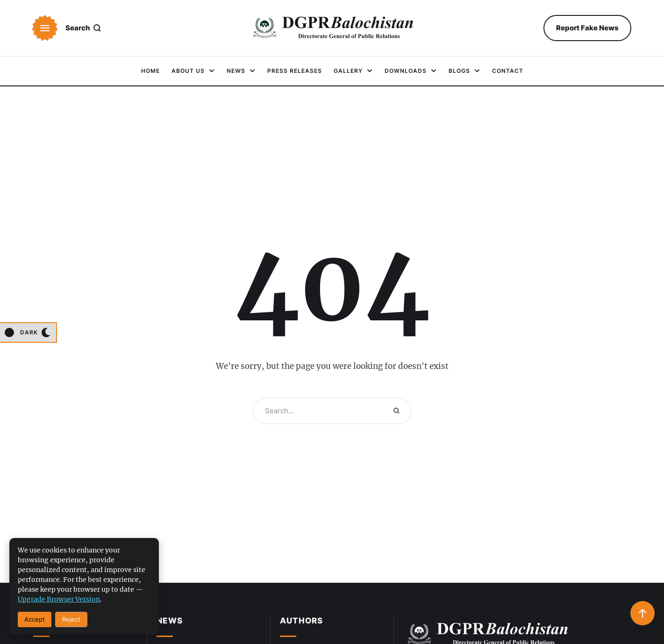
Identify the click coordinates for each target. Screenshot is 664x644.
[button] (45, 28)
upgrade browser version (59, 599)
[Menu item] (150, 71)
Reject (71, 619)
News (170, 621)
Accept (35, 619)
